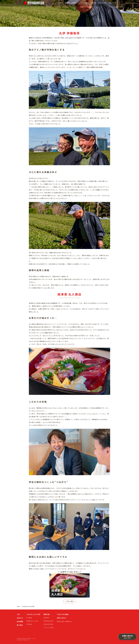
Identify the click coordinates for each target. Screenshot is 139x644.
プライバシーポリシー (65, 621)
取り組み (74, 3)
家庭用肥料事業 (48, 624)
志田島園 (29, 624)
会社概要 (67, 3)
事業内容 (93, 3)
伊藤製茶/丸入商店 (32, 621)
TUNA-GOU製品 (102, 3)
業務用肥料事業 (48, 621)
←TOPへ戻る (69, 601)
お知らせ (60, 3)
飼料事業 (46, 618)
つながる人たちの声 (84, 3)
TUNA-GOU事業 (49, 628)
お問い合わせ (112, 3)
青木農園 (29, 618)
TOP (18, 606)
